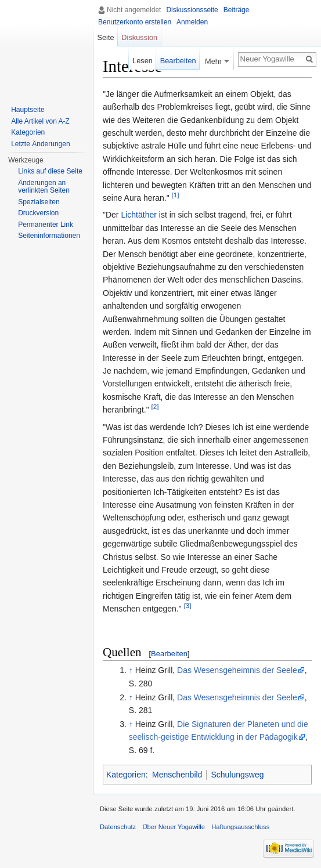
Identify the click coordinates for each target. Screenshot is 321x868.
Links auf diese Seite (50, 171)
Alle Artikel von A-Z (40, 121)
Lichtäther (138, 215)
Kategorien (126, 775)
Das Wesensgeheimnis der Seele (237, 670)
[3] (188, 605)
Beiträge (237, 10)
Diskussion (139, 37)
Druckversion (38, 213)
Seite (105, 37)
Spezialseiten (39, 202)
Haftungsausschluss (240, 827)
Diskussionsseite (192, 10)
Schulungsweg (237, 775)
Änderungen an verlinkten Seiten (44, 187)
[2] (155, 407)
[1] (176, 195)
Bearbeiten (169, 654)
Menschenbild (177, 775)
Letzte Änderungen (40, 144)
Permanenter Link (46, 225)
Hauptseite (28, 110)
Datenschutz (118, 827)
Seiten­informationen (49, 236)
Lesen (143, 61)
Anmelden (192, 22)
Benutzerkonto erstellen (135, 22)
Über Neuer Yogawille (174, 827)
